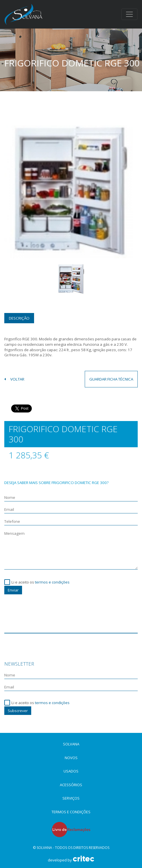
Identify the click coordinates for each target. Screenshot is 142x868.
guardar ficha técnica (111, 379)
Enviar (13, 590)
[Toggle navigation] (129, 14)
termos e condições (52, 582)
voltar (14, 379)
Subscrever (18, 711)
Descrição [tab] (19, 318)
